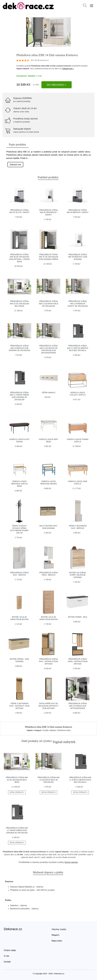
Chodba (45, 730)
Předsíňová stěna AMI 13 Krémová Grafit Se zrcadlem (78, 304)
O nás (7, 956)
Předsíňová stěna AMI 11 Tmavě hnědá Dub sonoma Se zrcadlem (17, 830)
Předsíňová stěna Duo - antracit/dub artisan (48, 661)
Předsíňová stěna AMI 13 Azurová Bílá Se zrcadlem (48, 304)
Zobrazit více (15, 165)
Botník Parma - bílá (78, 617)
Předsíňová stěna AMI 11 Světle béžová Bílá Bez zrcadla (78, 348)
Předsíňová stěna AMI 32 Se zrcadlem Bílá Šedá (19, 304)
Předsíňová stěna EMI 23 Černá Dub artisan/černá (78, 706)
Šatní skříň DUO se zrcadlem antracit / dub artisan (48, 706)
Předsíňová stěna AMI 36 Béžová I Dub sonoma (78, 257)
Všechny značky (59, 929)
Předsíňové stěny (64, 730)
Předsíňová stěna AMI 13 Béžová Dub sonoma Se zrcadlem (19, 348)
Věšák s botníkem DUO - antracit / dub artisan (19, 706)
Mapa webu (57, 941)
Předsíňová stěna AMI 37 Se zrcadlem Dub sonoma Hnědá (48, 257)
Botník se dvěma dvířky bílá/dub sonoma (78, 575)
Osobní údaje (10, 950)
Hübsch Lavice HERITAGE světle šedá (19, 484)
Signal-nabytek (71, 862)
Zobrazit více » (68, 69)
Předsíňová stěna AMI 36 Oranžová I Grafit (48, 212)
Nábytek (53, 730)
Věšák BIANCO (48, 393)
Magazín (56, 935)
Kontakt (7, 962)
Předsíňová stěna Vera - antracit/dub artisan (78, 661)
